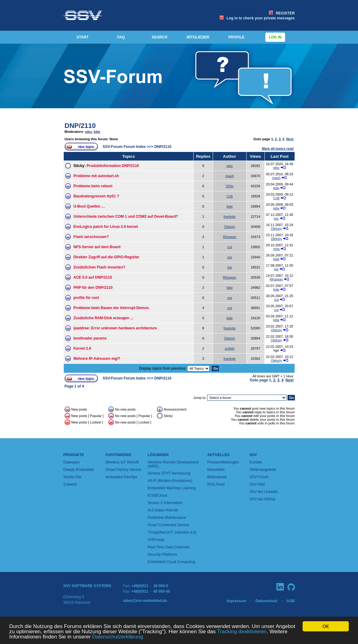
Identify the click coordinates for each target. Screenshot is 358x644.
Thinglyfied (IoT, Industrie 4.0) (172, 532)
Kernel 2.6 (82, 348)
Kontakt (256, 462)
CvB (229, 196)
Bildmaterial (217, 477)
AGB (291, 601)
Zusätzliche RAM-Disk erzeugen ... (104, 318)
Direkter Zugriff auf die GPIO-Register (107, 257)
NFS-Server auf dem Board (97, 247)
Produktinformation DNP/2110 (113, 166)
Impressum (236, 601)
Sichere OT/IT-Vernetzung (169, 473)
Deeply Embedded (79, 470)
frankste (229, 217)
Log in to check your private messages (257, 18)
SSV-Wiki (257, 484)
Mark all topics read (278, 149)
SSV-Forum (259, 477)
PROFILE (236, 37)
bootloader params (90, 338)
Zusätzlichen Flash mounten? (100, 267)
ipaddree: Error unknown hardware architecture (115, 328)
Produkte (74, 455)
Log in (275, 37)
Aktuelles (219, 455)
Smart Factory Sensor (124, 470)
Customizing (119, 455)
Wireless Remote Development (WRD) (173, 464)
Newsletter (216, 470)
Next (290, 139)
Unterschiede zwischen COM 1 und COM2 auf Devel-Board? (126, 217)
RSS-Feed (216, 484)
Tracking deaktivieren (242, 632)
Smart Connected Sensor (169, 525)
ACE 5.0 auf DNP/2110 (93, 277)
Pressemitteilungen (223, 462)
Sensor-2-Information (165, 503)
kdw (97, 132)
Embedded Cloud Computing (171, 562)
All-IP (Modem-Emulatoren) (170, 481)
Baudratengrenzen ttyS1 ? (97, 196)
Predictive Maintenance (167, 518)
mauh (230, 176)
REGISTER (282, 13)
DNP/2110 (80, 126)
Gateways (72, 462)
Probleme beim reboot (93, 186)
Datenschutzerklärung (117, 637)
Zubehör (70, 484)
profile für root (86, 298)
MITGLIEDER (198, 37)
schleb (230, 348)
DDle (230, 186)
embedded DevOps (121, 477)
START (82, 37)
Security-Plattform (162, 555)
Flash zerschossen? (91, 237)
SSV (253, 455)
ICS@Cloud (158, 495)
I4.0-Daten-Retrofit (163, 510)
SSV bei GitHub (263, 499)
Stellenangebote (263, 470)
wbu (88, 132)
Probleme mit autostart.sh (96, 176)
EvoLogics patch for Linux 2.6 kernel (106, 227)
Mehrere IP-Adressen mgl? (97, 359)
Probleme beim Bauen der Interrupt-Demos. (112, 308)
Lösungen (158, 455)
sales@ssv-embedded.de (145, 601)
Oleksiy (230, 227)
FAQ (121, 37)
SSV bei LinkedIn (264, 492)
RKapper (229, 237)
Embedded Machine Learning (172, 488)
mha (276, 249)
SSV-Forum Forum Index (124, 147)
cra (229, 247)
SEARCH (160, 37)
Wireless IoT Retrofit (122, 462)
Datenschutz (266, 601)
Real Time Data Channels (169, 547)
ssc (276, 218)
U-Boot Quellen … (89, 206)
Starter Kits (72, 477)
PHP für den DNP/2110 (93, 288)
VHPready (156, 540)
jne (229, 267)
